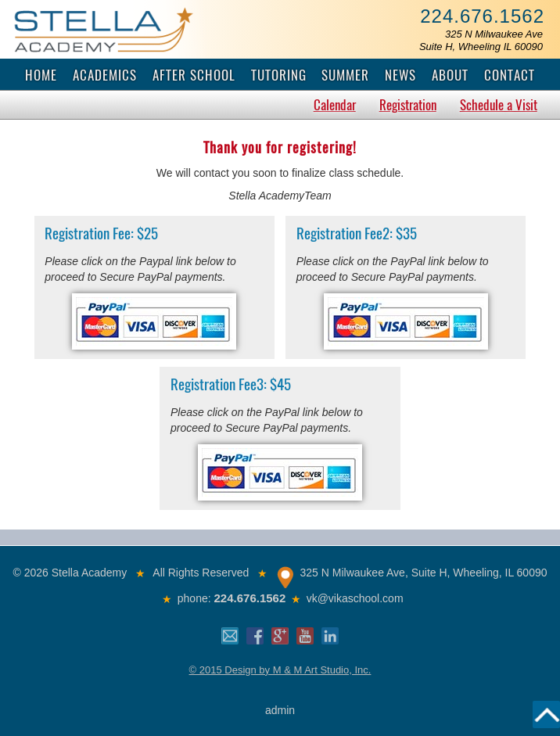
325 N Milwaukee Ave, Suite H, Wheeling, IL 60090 (424, 573)
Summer (345, 75)
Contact (510, 75)
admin (280, 710)
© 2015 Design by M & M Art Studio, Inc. (280, 670)
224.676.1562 (482, 16)
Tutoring (279, 75)
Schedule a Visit (499, 105)
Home (41, 75)
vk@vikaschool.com (355, 598)
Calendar (335, 105)
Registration (408, 105)
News (400, 75)
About (450, 75)
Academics (105, 75)
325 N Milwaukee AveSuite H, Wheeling (481, 40)
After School (194, 75)
